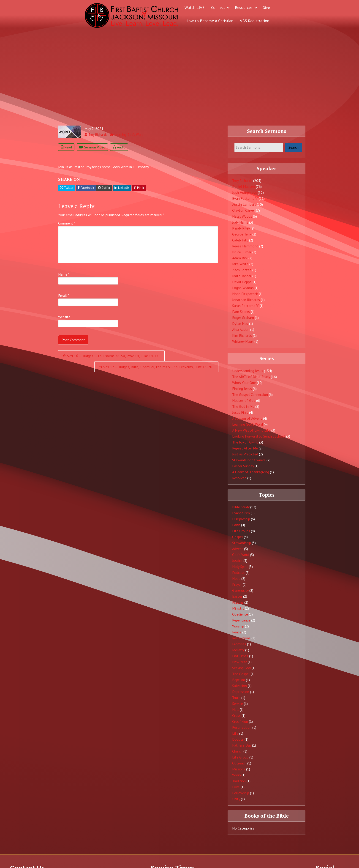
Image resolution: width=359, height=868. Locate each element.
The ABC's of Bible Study (251, 380)
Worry (236, 778)
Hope (236, 582)
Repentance (241, 623)
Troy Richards (242, 184)
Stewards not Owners (249, 463)
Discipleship (241, 522)
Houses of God (244, 403)
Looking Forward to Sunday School (259, 439)
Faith (236, 528)
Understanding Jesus (248, 374)
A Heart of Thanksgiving (251, 475)
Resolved (239, 481)
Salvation (239, 689)
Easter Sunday (243, 469)
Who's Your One (244, 386)
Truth (236, 701)
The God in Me (243, 409)
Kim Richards (242, 339)
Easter (237, 600)
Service (238, 707)
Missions (239, 772)
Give (266, 7)
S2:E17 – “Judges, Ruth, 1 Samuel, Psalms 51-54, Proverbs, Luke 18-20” (156, 370)
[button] (228, 7)
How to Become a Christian (209, 21)
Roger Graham (243, 321)
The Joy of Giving (245, 445)
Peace (237, 635)
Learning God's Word (247, 427)
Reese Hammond (245, 249)
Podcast (238, 576)
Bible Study (241, 510)
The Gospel (241, 677)
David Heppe (242, 285)
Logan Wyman (243, 291)
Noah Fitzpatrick (245, 297)
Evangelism (241, 516)
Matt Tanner (242, 279)
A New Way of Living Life (251, 433)
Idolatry (238, 653)
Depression (241, 695)
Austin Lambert (244, 208)
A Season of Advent (247, 421)
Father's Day (242, 748)
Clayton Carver (244, 214)
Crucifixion (240, 725)
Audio (119, 150)
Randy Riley (241, 231)
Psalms (238, 605)
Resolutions (241, 641)
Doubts (238, 742)
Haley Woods (242, 219)
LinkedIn (122, 191)
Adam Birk (240, 261)
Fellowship (241, 796)
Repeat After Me (245, 451)
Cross (236, 719)
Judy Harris (240, 225)
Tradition (239, 784)
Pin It (139, 191)
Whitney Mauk (243, 345)
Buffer (104, 191)
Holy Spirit (240, 570)
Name (64, 277)
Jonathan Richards (246, 303)
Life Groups (241, 534)
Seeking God (241, 671)
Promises (239, 647)
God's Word (241, 558)
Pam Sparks (241, 315)
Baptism (239, 683)
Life (235, 737)
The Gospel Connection (250, 397)
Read (66, 150)
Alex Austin (241, 333)
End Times (240, 659)
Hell (235, 713)
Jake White (240, 267)
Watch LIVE (194, 7)
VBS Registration (255, 21)
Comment (67, 226)
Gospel (238, 540)
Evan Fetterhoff (245, 202)
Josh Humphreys (245, 196)
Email (64, 299)
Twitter (67, 191)
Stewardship (242, 546)
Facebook (86, 191)
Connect (218, 7)
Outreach (239, 766)
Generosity (240, 594)
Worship (238, 629)
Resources (244, 7)
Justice (237, 564)
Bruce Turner (242, 255)
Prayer (237, 588)
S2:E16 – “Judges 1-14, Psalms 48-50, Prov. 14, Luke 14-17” (111, 359)
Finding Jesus (242, 392)
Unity (236, 802)
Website (64, 320)
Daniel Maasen (243, 190)
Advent (238, 552)
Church (237, 754)
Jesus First (240, 415)
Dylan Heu (240, 327)
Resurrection (242, 731)
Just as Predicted (245, 457)
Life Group (240, 760)
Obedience (240, 617)
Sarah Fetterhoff (245, 309)
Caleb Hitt (240, 243)
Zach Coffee (242, 273)
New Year (239, 665)
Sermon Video (92, 150)
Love (236, 790)
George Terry (242, 237)
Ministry (238, 611)
